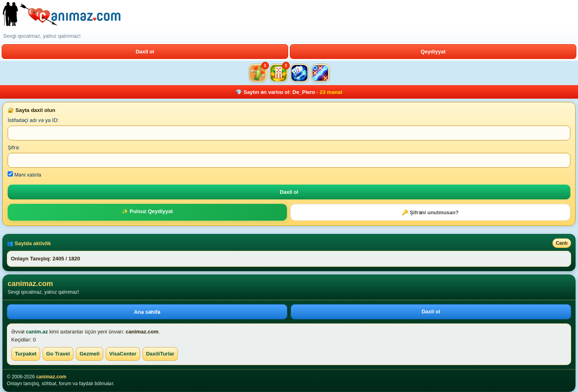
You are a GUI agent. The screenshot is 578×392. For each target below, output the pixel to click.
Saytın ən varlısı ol (267, 92)
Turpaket (26, 354)
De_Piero (304, 92)
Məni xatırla (24, 175)
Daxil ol (145, 52)
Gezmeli (90, 354)
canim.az (37, 332)
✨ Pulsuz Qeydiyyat (147, 211)
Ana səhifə (147, 312)
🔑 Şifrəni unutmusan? (430, 212)
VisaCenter (123, 354)
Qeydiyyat (433, 52)
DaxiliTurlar (160, 354)
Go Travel (58, 354)
